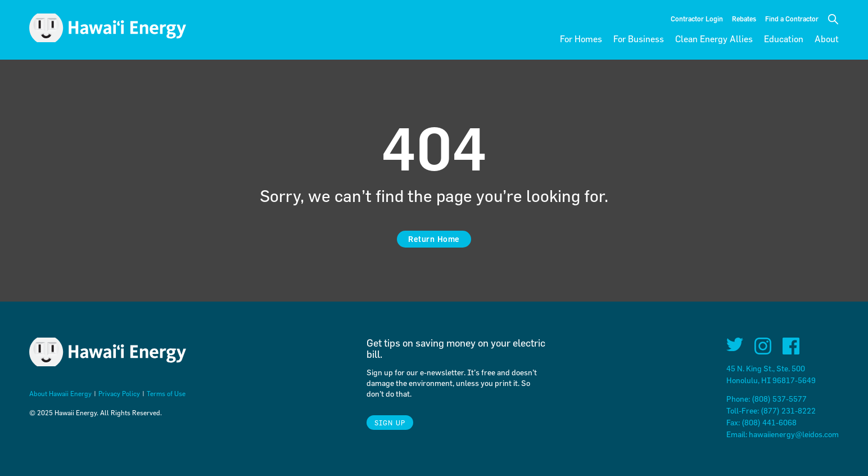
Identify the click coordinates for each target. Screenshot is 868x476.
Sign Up (390, 423)
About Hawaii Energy (60, 393)
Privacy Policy (119, 393)
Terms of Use (166, 393)
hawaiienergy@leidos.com (794, 434)
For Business (639, 39)
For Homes (581, 39)
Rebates (744, 19)
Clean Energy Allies (714, 39)
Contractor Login (697, 19)
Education (784, 39)
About (827, 39)
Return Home (434, 239)
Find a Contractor (792, 19)
